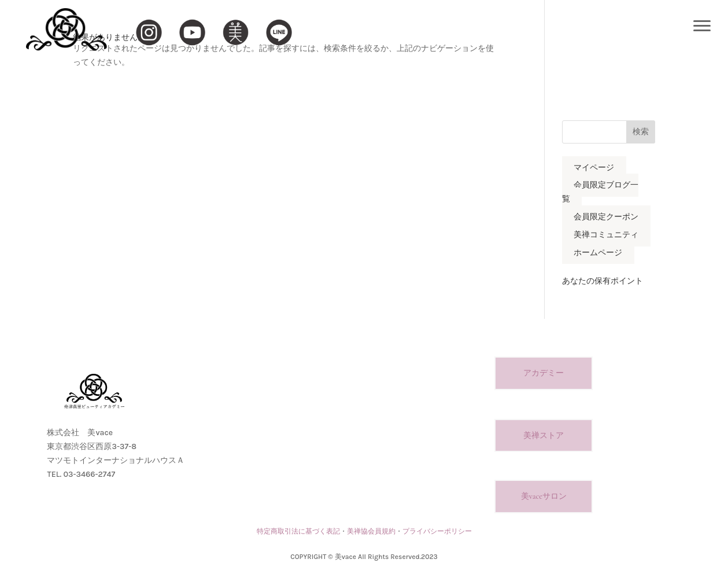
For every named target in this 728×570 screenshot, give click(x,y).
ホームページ (598, 253)
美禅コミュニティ (606, 235)
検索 (641, 132)
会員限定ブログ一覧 (600, 192)
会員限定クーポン (606, 217)
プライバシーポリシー (437, 531)
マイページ (594, 168)
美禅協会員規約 (371, 531)
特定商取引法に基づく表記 (298, 531)
